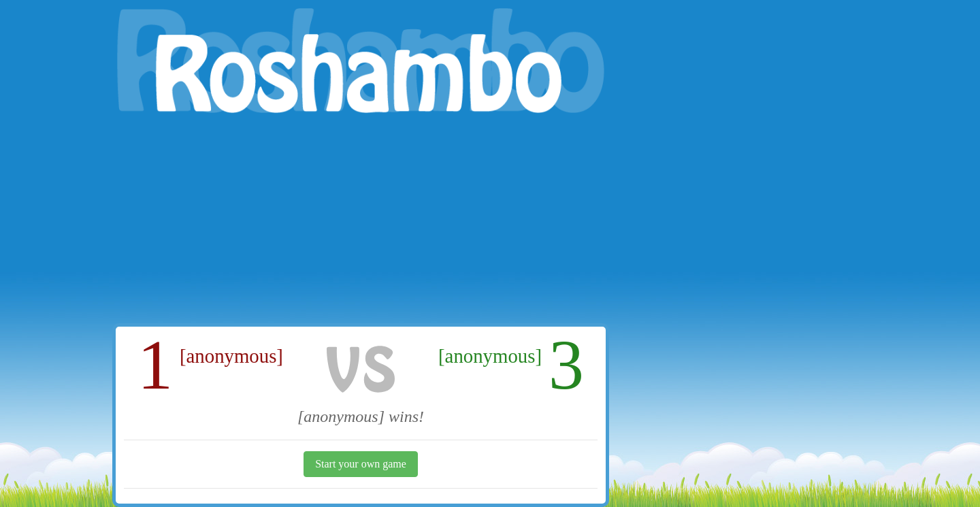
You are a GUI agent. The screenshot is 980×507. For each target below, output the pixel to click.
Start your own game (361, 464)
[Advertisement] (361, 221)
